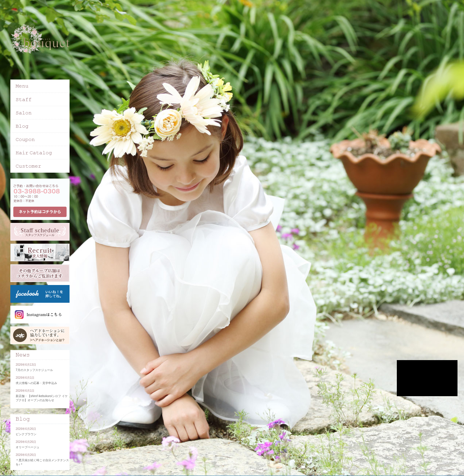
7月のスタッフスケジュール (34, 370)
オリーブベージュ (28, 447)
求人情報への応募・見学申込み (36, 383)
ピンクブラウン (26, 434)
